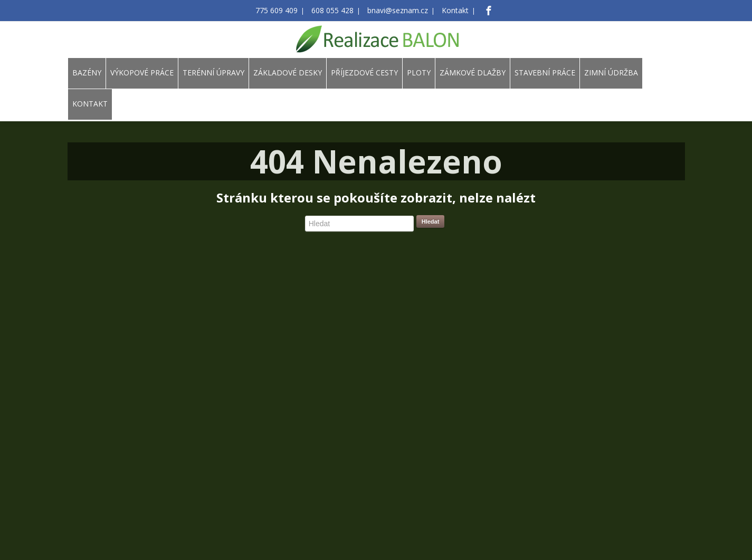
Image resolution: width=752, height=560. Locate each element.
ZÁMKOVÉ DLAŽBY (473, 73)
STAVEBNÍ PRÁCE (545, 73)
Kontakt (446, 11)
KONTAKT (90, 104)
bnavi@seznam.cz (394, 11)
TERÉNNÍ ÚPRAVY (213, 73)
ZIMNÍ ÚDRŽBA (611, 73)
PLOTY (419, 73)
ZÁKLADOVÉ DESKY (288, 73)
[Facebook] (477, 11)
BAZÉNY (87, 73)
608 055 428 (335, 11)
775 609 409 (285, 11)
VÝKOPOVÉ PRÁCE (142, 73)
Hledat (431, 221)
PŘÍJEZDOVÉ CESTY (364, 73)
